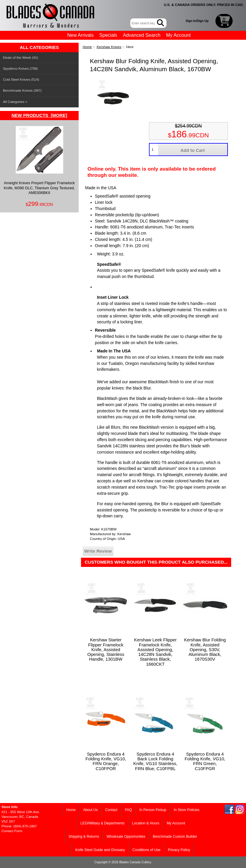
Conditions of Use (146, 850)
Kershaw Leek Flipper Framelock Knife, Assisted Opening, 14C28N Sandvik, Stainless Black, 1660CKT (155, 652)
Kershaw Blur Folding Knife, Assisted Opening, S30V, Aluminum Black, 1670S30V (205, 650)
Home (87, 47)
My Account (178, 35)
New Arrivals (81, 35)
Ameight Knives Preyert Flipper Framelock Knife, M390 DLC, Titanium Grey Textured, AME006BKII (39, 160)
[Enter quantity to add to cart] (154, 150)
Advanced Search (142, 35)
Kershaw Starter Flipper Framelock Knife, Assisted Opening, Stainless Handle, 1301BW (106, 650)
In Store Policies (187, 810)
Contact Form (12, 831)
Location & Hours (146, 823)
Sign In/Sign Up (197, 21)
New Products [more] (39, 115)
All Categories (14, 102)
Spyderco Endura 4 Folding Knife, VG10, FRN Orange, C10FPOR (106, 761)
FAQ (128, 810)
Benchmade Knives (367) (22, 90)
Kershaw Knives (109, 47)
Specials (108, 35)
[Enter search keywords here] (144, 23)
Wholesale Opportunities (126, 837)
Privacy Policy (179, 850)
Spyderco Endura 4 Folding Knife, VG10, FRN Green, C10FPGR (205, 761)
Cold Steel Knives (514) (21, 79)
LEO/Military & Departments (103, 823)
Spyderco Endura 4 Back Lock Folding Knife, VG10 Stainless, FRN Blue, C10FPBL (155, 761)
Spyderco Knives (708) (20, 68)
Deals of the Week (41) (20, 57)
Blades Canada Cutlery (135, 862)
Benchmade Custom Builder (175, 837)
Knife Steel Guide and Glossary (100, 850)
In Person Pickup (153, 810)
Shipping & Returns (84, 837)
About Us (90, 810)
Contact (111, 810)
